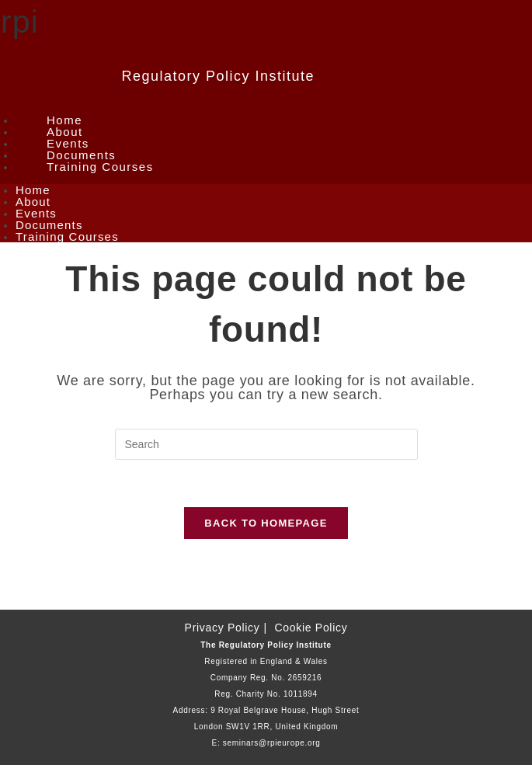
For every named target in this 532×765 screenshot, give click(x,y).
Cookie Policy (311, 628)
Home (64, 120)
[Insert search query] (266, 444)
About (65, 132)
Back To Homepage (266, 523)
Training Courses (100, 167)
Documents (81, 155)
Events (68, 143)
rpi (20, 22)
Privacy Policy (223, 628)
